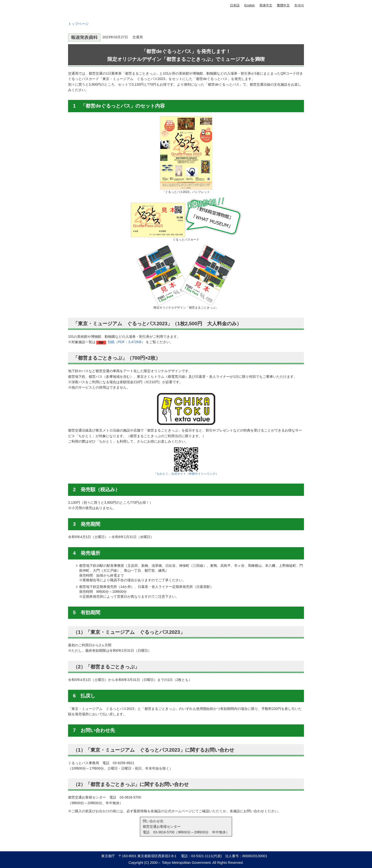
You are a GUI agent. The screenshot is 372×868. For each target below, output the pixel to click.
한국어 (299, 5)
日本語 (235, 5)
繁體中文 (283, 5)
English (250, 5)
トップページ (78, 24)
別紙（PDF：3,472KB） (126, 342)
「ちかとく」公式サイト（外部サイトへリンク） (186, 474)
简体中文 (266, 5)
